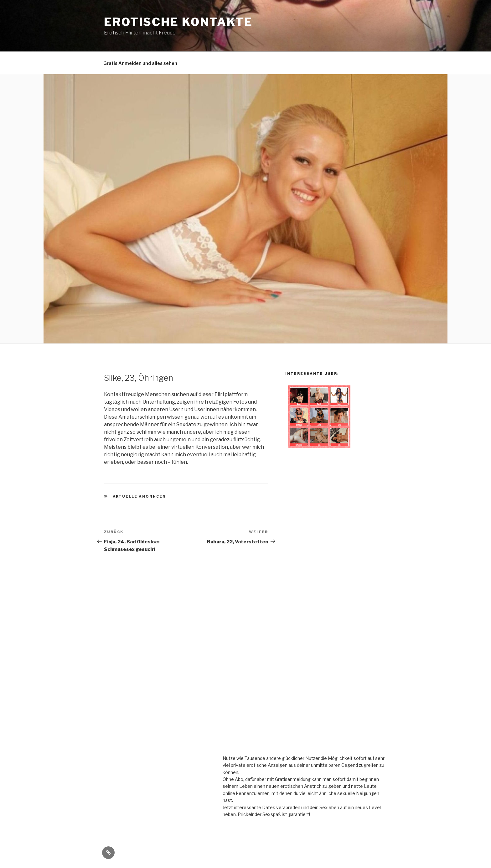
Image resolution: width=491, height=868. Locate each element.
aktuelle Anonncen (140, 496)
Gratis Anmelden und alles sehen (140, 63)
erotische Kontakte (178, 22)
